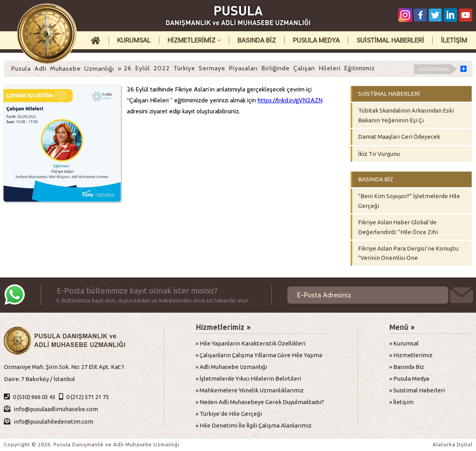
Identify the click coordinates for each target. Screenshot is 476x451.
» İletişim (401, 402)
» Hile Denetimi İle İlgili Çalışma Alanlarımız (254, 425)
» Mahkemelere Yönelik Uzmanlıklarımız (250, 390)
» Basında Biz (407, 367)
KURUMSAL (134, 40)
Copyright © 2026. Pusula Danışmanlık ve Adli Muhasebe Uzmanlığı (92, 444)
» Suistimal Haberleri (417, 390)
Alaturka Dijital (453, 444)
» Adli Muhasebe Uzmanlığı (231, 367)
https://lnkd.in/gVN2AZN (290, 100)
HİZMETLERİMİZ (194, 40)
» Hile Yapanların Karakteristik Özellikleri (250, 343)
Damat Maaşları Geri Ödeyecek (399, 137)
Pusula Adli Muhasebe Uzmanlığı (62, 69)
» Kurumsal (404, 343)
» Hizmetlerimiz (411, 355)
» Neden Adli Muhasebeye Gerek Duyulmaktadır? (260, 402)
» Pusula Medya (409, 379)
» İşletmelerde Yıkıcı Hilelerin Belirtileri (248, 379)
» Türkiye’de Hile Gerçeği (229, 414)
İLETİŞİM (454, 40)
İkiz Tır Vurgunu (379, 154)
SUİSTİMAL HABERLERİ (390, 40)
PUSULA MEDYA (316, 40)
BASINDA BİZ (257, 40)
